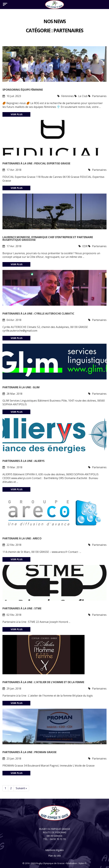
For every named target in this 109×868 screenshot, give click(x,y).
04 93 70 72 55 (58, 839)
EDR (85, 246)
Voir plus (17, 114)
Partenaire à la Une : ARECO (22, 538)
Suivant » (21, 788)
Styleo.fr (83, 863)
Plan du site (55, 856)
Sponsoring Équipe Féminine (23, 90)
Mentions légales (54, 850)
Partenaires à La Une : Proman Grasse (29, 752)
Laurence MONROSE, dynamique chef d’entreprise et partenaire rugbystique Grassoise (48, 238)
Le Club (83, 96)
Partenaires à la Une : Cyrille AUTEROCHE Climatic (38, 314)
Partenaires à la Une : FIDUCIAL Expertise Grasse (36, 163)
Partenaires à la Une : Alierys (23, 461)
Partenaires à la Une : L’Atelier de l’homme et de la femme (43, 682)
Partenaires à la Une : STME (22, 608)
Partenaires (99, 96)
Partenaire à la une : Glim (21, 387)
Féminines (67, 96)
